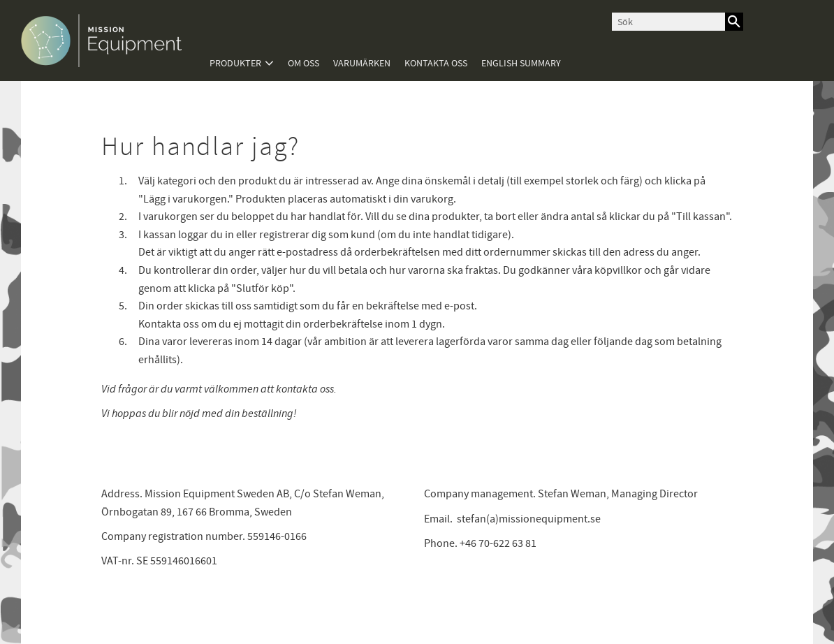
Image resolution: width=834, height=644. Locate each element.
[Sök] (734, 22)
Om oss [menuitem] (303, 63)
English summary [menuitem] (521, 63)
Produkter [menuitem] (235, 63)
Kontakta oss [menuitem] (436, 63)
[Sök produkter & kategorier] (668, 22)
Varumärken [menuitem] (362, 63)
